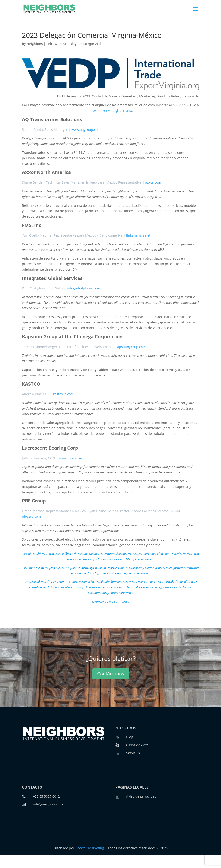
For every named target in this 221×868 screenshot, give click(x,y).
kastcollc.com (63, 394)
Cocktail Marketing (90, 848)
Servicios (133, 753)
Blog (73, 44)
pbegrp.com (31, 516)
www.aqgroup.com (86, 130)
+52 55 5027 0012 (46, 796)
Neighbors (35, 44)
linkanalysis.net (138, 235)
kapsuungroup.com (131, 347)
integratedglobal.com (84, 288)
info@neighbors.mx (48, 804)
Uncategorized (90, 44)
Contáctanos (111, 674)
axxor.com (153, 182)
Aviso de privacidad (141, 796)
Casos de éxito (137, 745)
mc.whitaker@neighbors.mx (110, 111)
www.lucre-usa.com (74, 458)
